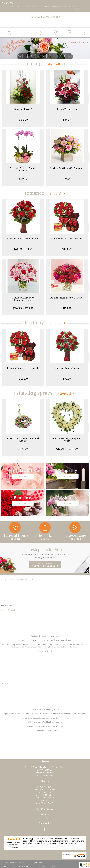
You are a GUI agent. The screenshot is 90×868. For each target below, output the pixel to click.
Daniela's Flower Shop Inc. (45, 17)
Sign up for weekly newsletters (45, 565)
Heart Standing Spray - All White (67, 440)
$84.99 (67, 120)
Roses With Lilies (67, 109)
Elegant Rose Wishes (67, 368)
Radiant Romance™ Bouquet (67, 298)
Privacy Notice (23, 866)
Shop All (54, 64)
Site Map (54, 866)
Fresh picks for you (45, 553)
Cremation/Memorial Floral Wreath (23, 440)
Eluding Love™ (23, 109)
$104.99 (67, 308)
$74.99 (67, 179)
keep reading (7, 605)
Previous (4, 98)
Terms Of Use (9, 866)
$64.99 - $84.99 (23, 249)
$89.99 (23, 179)
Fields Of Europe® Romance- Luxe (23, 299)
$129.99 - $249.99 (67, 449)
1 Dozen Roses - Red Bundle (67, 239)
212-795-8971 (12, 3)
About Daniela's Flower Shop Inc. (18, 579)
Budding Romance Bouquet (23, 239)
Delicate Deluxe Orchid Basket (23, 169)
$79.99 (67, 379)
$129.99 (23, 449)
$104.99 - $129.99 (23, 308)
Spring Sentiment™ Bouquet (67, 168)
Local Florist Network (39, 866)
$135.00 (23, 120)
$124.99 (67, 249)
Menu (9, 34)
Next (86, 98)
